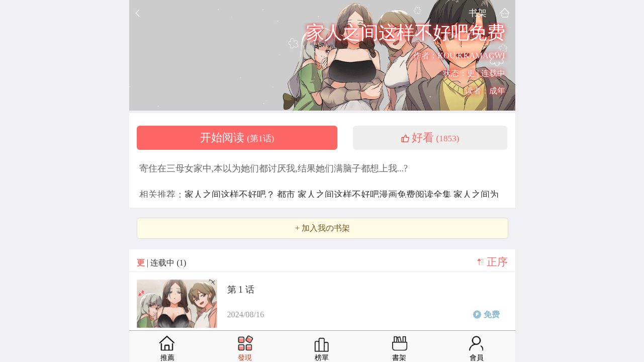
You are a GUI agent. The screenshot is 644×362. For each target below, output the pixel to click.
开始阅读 (237, 138)
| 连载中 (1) (162, 263)
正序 (497, 262)
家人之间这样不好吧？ (231, 195)
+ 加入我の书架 (323, 228)
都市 (287, 195)
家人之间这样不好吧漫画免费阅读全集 (376, 195)
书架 (478, 13)
